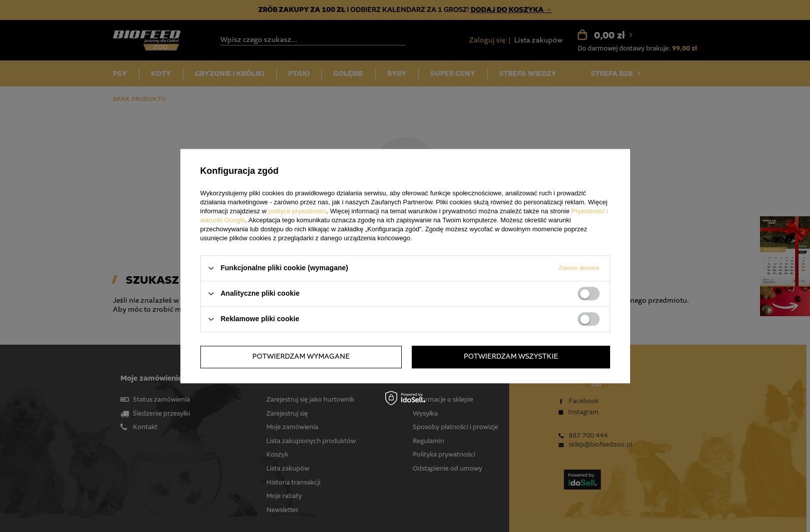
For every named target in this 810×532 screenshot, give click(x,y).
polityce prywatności (297, 211)
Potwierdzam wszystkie (511, 357)
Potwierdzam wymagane (301, 357)
